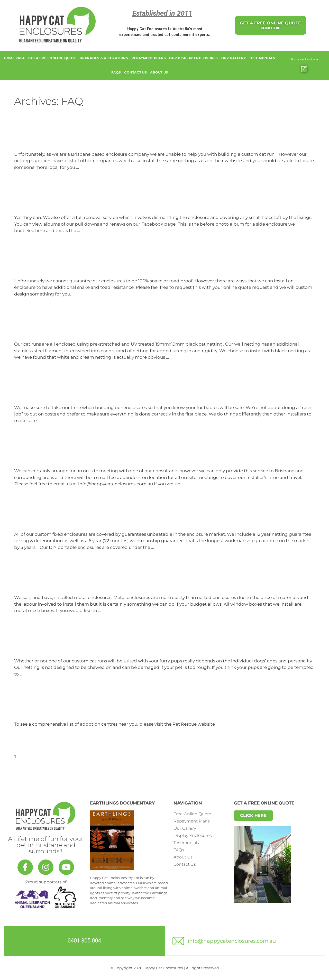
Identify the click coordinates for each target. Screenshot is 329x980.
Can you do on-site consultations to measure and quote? (122, 454)
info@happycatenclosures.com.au (232, 941)
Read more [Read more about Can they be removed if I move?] (93, 230)
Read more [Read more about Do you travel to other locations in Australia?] (92, 167)
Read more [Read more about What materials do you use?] (182, 357)
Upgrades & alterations (104, 58)
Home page (14, 58)
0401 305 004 (84, 941)
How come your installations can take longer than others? (124, 391)
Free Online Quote (192, 814)
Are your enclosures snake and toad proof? (95, 264)
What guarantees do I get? (65, 518)
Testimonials (262, 58)
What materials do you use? (67, 327)
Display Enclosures (193, 835)
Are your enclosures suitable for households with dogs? (119, 644)
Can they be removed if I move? (75, 201)
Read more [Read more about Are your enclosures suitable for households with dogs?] (36, 674)
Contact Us (135, 72)
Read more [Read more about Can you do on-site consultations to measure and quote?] (198, 484)
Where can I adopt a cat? (62, 708)
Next (34, 756)
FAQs (116, 72)
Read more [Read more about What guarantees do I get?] (167, 547)
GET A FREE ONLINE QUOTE (52, 58)
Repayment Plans (149, 58)
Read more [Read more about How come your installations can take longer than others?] (54, 421)
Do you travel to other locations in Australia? (98, 138)
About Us (159, 72)
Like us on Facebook (304, 59)
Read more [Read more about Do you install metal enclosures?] (114, 611)
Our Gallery (234, 58)
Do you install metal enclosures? (76, 581)
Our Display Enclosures (193, 58)
